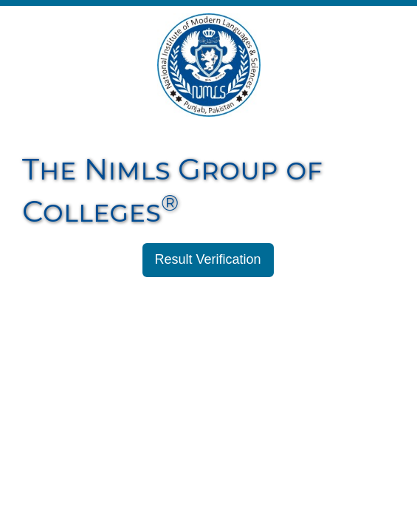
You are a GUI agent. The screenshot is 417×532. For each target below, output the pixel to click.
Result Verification (208, 259)
